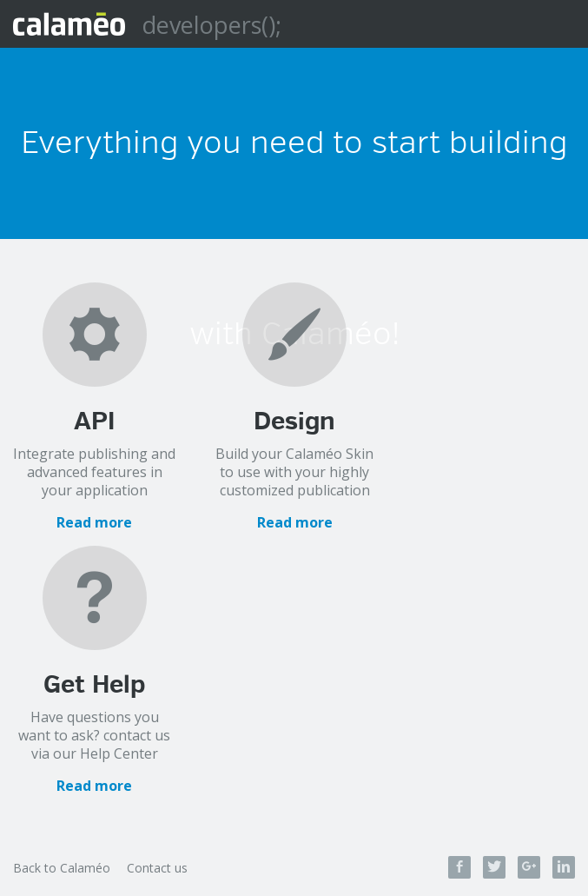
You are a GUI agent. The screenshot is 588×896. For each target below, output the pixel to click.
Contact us (157, 868)
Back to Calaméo (62, 868)
